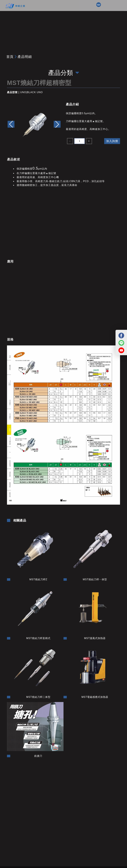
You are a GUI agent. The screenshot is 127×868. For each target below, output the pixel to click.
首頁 (10, 57)
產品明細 (25, 57)
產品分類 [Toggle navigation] (64, 73)
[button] (57, 124)
